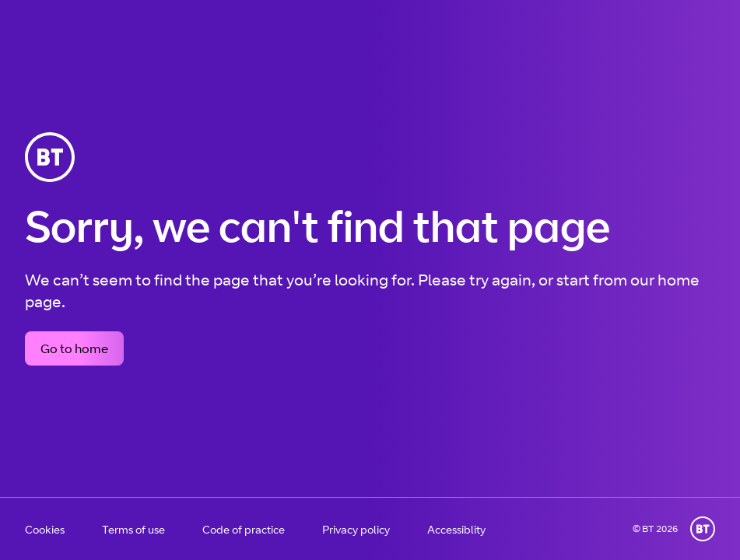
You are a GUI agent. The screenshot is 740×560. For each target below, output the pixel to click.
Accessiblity (456, 529)
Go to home (74, 348)
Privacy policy (356, 529)
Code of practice (244, 529)
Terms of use (133, 529)
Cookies (45, 529)
